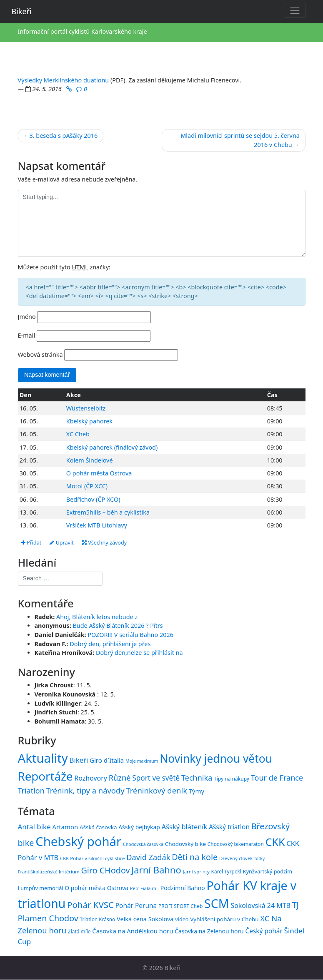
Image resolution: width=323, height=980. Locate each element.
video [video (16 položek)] (182, 920)
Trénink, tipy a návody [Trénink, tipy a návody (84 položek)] (85, 791)
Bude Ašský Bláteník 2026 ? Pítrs (118, 626)
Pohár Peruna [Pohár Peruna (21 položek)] (136, 905)
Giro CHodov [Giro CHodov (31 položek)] (105, 870)
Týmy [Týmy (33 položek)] (197, 791)
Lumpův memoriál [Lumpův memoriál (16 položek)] (41, 888)
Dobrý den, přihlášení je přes (110, 644)
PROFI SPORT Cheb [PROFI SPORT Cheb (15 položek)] (180, 906)
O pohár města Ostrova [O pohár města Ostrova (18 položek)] (96, 888)
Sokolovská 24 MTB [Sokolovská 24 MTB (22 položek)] (260, 905)
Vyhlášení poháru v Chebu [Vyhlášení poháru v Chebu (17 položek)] (224, 920)
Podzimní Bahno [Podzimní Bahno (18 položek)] (183, 888)
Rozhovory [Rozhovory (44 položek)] (91, 778)
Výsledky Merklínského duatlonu (64, 80)
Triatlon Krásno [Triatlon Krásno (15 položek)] (98, 920)
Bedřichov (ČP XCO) (93, 499)
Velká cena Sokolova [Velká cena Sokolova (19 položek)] (145, 919)
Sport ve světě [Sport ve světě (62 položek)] (156, 778)
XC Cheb (78, 434)
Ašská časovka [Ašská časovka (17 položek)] (98, 827)
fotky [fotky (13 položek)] (259, 858)
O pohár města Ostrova (99, 473)
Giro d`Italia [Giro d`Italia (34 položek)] (107, 760)
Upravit (62, 543)
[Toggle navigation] (295, 10)
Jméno (27, 317)
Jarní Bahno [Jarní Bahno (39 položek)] (156, 870)
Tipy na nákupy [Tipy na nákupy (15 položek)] (232, 779)
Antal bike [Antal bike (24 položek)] (34, 827)
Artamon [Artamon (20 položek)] (65, 827)
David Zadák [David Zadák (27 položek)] (148, 857)
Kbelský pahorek (89, 421)
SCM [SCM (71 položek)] (217, 903)
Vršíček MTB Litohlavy (97, 525)
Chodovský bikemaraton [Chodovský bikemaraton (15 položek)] (236, 844)
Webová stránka (40, 354)
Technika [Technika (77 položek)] (197, 778)
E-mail (27, 335)
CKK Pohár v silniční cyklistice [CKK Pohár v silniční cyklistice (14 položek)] (92, 858)
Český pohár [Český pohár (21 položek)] (264, 931)
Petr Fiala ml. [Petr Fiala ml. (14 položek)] (144, 888)
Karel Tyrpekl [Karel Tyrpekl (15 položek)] (226, 871)
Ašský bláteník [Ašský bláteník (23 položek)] (185, 827)
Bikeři (22, 11)
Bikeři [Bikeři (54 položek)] (79, 760)
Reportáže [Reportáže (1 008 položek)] (45, 776)
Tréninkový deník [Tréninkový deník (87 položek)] (156, 791)
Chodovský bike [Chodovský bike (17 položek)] (185, 844)
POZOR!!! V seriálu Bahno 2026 (130, 635)
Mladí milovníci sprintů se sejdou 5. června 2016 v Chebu (240, 140)
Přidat (31, 543)
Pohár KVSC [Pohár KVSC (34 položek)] (90, 905)
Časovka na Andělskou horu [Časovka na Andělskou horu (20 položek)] (133, 931)
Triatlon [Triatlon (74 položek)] (31, 791)
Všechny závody (104, 543)
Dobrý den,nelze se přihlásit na (139, 653)
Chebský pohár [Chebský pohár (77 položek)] (78, 841)
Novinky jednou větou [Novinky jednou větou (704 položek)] (216, 759)
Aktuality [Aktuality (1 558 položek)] (43, 758)
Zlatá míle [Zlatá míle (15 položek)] (79, 931)
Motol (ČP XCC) (87, 486)
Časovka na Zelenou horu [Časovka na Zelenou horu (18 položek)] (209, 931)
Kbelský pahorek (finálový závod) (112, 447)
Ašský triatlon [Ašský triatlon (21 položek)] (229, 827)
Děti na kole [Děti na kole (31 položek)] (195, 857)
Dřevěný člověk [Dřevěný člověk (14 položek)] (236, 858)
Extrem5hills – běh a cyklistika (108, 512)
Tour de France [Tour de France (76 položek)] (277, 778)
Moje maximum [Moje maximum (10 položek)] (142, 761)
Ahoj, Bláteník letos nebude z (97, 617)
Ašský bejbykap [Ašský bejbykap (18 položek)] (139, 827)
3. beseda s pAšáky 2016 (63, 136)
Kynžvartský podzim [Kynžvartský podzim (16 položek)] (268, 871)
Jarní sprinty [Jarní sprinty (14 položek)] (196, 872)
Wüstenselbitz (86, 408)
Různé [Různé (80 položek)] (120, 778)
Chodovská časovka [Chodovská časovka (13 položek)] (143, 844)
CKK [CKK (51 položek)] (275, 842)
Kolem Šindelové (90, 460)
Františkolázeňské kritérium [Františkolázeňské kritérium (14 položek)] (49, 872)
